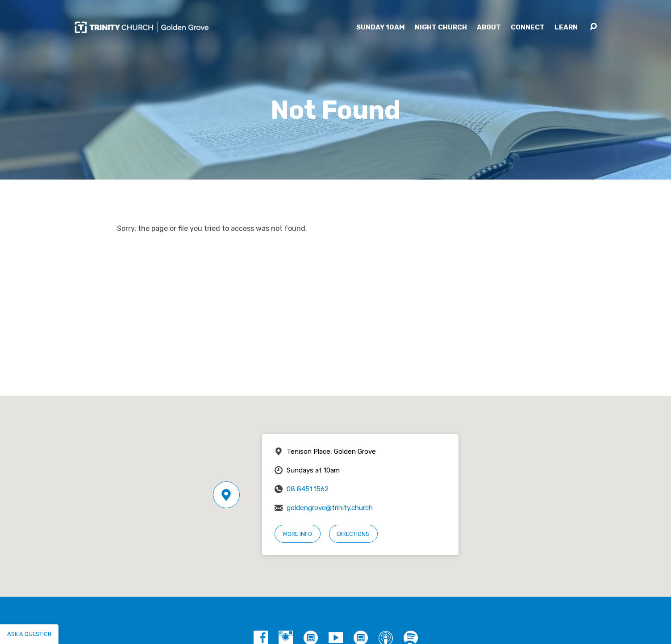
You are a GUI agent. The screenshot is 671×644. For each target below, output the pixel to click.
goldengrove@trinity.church (330, 508)
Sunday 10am (381, 27)
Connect (528, 27)
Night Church (441, 27)
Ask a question (29, 634)
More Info (298, 534)
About (489, 27)
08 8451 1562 (308, 489)
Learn (566, 27)
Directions (353, 534)
